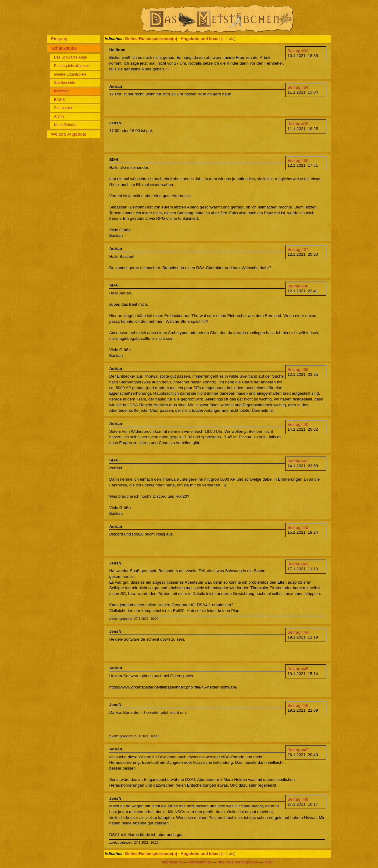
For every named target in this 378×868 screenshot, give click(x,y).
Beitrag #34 (298, 87)
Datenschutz (200, 862)
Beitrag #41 (298, 461)
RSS (268, 862)
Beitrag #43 (298, 564)
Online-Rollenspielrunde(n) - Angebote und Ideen (173, 39)
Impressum (172, 862)
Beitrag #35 (298, 124)
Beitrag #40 (298, 424)
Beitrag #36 (298, 160)
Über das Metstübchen (238, 862)
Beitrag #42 (298, 527)
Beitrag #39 (298, 370)
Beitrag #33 (298, 51)
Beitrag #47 (298, 750)
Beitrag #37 (298, 249)
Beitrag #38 (298, 286)
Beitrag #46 (298, 705)
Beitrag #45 (298, 669)
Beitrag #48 (298, 799)
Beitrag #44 (298, 632)
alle (232, 39)
